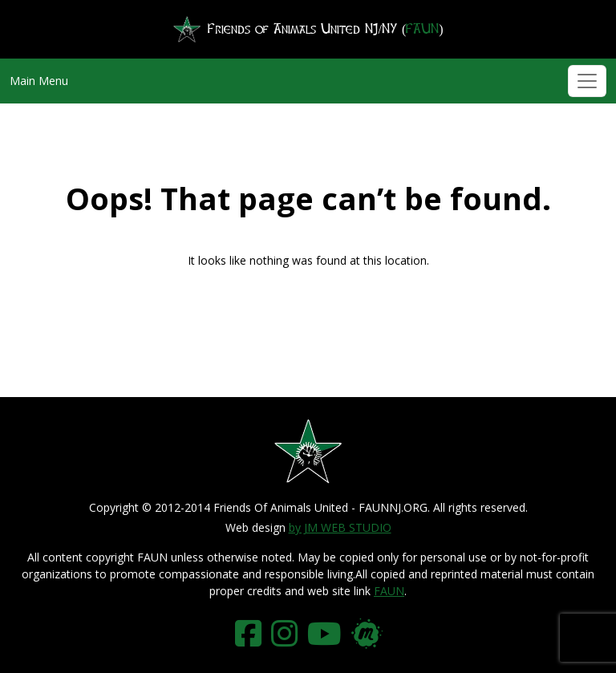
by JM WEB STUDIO (340, 527)
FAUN (389, 591)
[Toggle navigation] (587, 81)
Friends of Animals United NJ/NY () (308, 29)
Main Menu (39, 81)
